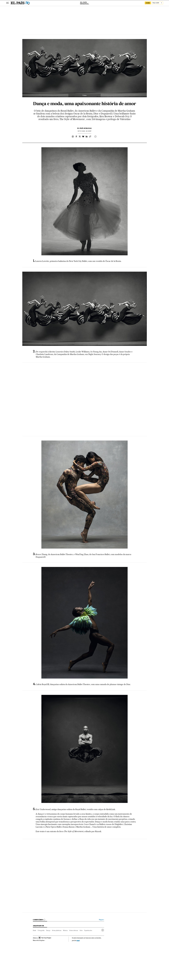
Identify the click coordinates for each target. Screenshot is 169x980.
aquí (78, 940)
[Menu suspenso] (8, 3)
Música (65, 930)
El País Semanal (84, 3)
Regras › (102, 920)
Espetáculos (88, 930)
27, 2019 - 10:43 (84, 131)
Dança (48, 930)
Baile (34, 930)
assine (148, 3)
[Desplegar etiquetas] (103, 930)
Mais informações (39, 940)
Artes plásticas (57, 930)
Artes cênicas (74, 930)
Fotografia (41, 930)
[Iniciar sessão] (157, 3)
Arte (81, 930)
